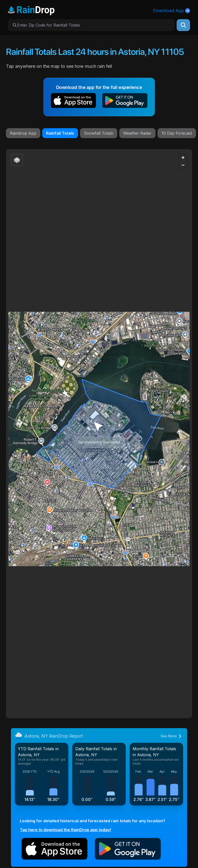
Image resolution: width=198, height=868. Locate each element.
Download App (171, 11)
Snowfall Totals (99, 133)
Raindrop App (23, 133)
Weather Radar (137, 133)
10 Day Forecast (177, 133)
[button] (73, 101)
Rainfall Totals (60, 133)
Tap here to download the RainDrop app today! (65, 830)
